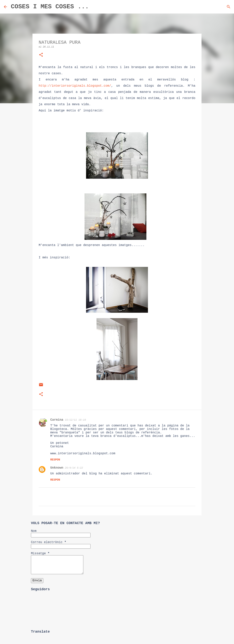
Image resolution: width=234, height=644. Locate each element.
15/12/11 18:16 (75, 420)
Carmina (57, 420)
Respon (55, 460)
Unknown (57, 468)
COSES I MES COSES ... (50, 7)
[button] (41, 55)
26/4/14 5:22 (74, 468)
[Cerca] (94, 7)
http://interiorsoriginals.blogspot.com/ (75, 86)
